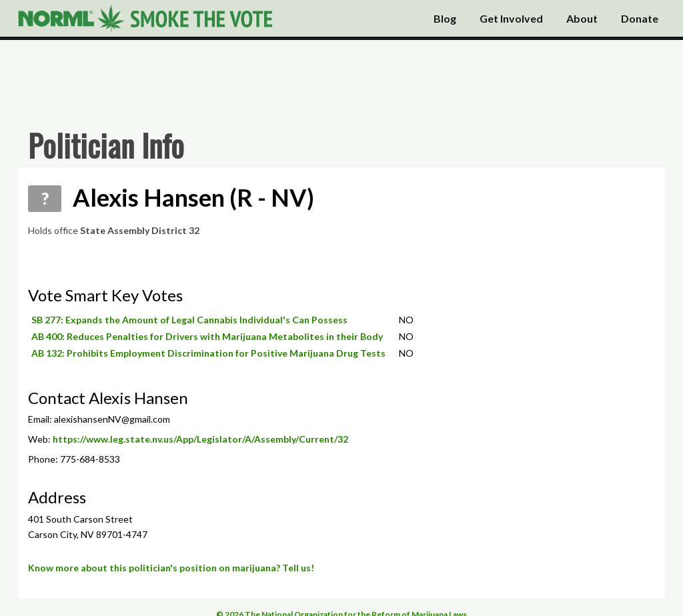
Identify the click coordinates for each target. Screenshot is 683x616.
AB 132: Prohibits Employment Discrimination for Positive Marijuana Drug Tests (208, 353)
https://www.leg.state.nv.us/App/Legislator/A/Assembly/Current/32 (200, 439)
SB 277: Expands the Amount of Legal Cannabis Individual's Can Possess (189, 320)
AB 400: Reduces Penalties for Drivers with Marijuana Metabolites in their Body (207, 336)
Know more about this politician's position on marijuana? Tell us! (171, 568)
